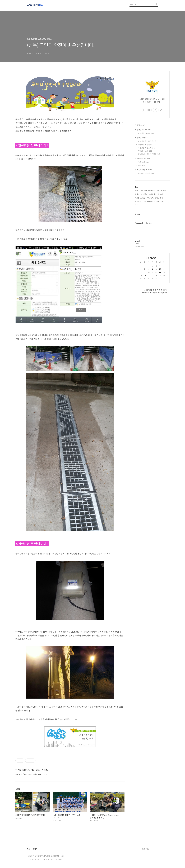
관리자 (35, 849)
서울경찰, (138, 201)
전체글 (140, 125)
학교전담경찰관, (141, 198)
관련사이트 (146, 849)
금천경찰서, (153, 194)
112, (167, 201)
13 (145, 272)
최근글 (137, 214)
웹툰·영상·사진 (143, 158)
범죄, (162, 198)
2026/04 (152, 258)
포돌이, (164, 190)
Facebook (139, 223)
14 (148, 272)
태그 (29, 849)
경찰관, (137, 194)
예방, (163, 201)
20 (145, 275)
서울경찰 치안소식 (146, 148)
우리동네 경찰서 (144, 170)
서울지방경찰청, (150, 190)
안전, (137, 205)
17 (160, 272)
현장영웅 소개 (145, 151)
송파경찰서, (151, 201)
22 (152, 275)
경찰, (137, 190)
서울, (141, 190)
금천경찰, (144, 194)
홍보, (158, 201)
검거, (144, 201)
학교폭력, (151, 198)
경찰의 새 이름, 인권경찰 (149, 154)
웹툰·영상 (143, 162)
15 (152, 272)
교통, (158, 190)
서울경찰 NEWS (143, 130)
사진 (142, 165)
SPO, (157, 198)
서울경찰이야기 (143, 138)
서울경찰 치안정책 (147, 141)
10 (160, 269)
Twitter (149, 223)
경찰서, (161, 194)
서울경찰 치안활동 (147, 144)
